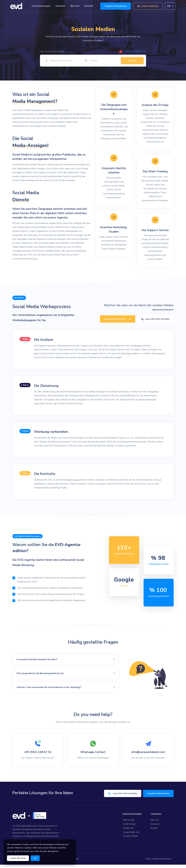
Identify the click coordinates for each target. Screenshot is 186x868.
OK (35, 858)
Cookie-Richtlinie (18, 858)
